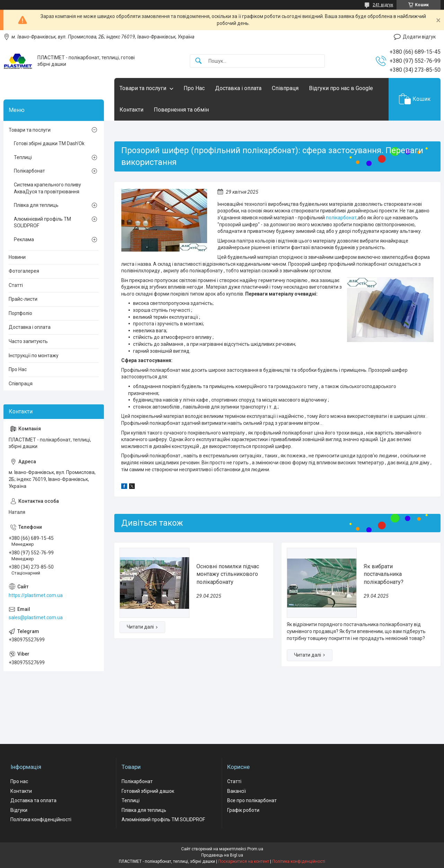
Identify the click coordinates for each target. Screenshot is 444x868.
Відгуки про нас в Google (341, 88)
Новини (17, 257)
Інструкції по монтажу (34, 356)
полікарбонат (341, 218)
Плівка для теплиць (36, 205)
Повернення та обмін (181, 110)
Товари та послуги (143, 88)
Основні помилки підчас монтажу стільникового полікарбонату (228, 574)
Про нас (19, 781)
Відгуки (19, 810)
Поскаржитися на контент (244, 861)
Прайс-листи (23, 299)
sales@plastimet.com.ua (36, 617)
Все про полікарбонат (252, 800)
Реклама (24, 239)
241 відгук (383, 5)
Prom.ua (255, 849)
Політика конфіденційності (41, 819)
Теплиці (23, 157)
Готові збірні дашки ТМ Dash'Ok (49, 143)
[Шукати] (198, 61)
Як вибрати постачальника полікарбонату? (384, 574)
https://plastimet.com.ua (36, 595)
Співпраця (285, 88)
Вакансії (237, 791)
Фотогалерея (24, 271)
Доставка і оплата (238, 88)
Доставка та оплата (33, 800)
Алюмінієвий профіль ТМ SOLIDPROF (42, 222)
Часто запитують (28, 341)
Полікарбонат (29, 171)
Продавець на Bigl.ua (222, 855)
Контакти (131, 110)
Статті (16, 285)
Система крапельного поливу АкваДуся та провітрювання (47, 188)
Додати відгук (419, 37)
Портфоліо (20, 313)
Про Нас (194, 88)
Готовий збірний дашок (148, 791)
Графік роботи (243, 810)
